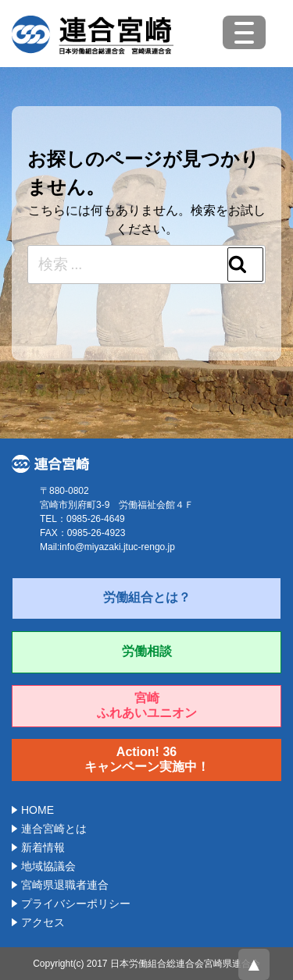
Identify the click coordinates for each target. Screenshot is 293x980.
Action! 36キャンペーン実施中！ (147, 759)
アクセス (43, 922)
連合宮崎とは (54, 829)
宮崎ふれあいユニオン (147, 705)
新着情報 (43, 847)
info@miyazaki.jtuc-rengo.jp (117, 547)
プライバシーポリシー (76, 904)
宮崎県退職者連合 (65, 885)
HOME (38, 810)
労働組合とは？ (147, 597)
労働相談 (147, 651)
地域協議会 (48, 866)
